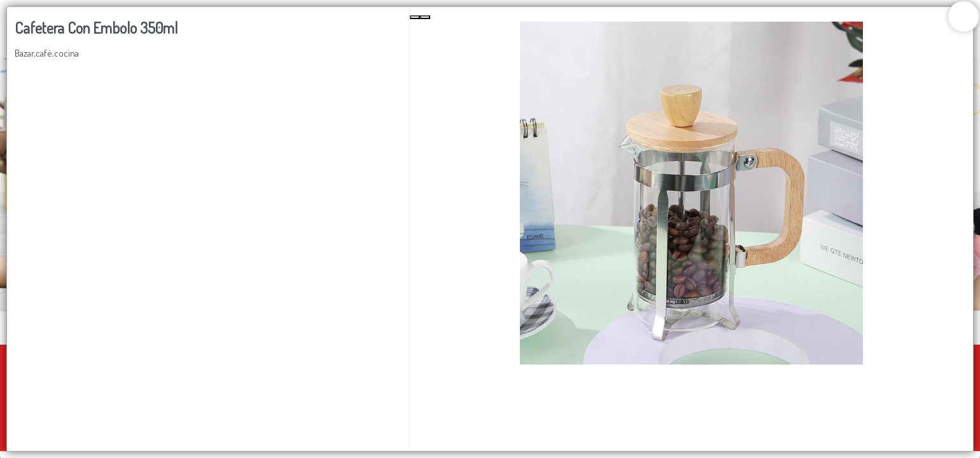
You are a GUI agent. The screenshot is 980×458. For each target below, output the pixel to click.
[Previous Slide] (415, 17)
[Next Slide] (425, 17)
